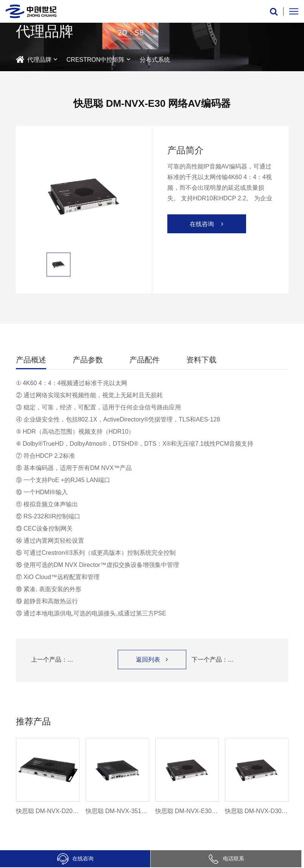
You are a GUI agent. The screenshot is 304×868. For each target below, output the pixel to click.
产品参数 (88, 360)
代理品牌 (39, 60)
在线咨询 (75, 859)
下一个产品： (232, 660)
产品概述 (31, 360)
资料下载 (201, 360)
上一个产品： (72, 660)
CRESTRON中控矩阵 (96, 60)
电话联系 (226, 859)
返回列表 (152, 659)
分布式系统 (155, 60)
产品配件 (145, 360)
